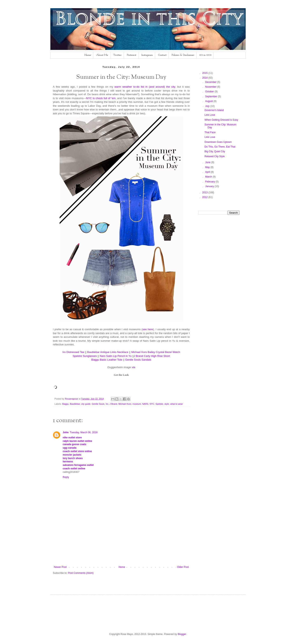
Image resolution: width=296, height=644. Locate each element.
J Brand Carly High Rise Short (152, 356)
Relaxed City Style (215, 156)
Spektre (159, 404)
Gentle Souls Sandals (138, 360)
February (210, 182)
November (211, 87)
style (167, 404)
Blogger (182, 634)
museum (137, 404)
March (209, 177)
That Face (210, 132)
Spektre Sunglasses (85, 356)
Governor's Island (214, 110)
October (210, 92)
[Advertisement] (128, 551)
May (208, 167)
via (134, 367)
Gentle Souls (98, 404)
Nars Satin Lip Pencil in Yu (116, 356)
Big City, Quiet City (215, 151)
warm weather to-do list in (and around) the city (145, 87)
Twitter (117, 55)
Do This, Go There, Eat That (220, 147)
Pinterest (132, 55)
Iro (107, 404)
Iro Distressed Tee (73, 352)
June (208, 162)
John (66, 432)
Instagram (147, 55)
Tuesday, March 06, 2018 (84, 432)
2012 (205, 197)
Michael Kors (125, 404)
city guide (86, 404)
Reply (66, 477)
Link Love (210, 115)
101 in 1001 (205, 55)
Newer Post (60, 567)
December (211, 82)
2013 (205, 193)
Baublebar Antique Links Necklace (108, 352)
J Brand (113, 404)
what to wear (176, 404)
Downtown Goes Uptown (218, 142)
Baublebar (75, 404)
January (210, 186)
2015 (205, 73)
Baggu (65, 404)
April (208, 172)
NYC (152, 404)
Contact (162, 55)
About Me (102, 55)
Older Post (183, 567)
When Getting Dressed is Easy (221, 120)
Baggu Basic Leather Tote (107, 360)
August (209, 101)
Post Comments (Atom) (81, 573)
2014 (205, 78)
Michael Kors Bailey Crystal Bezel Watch (156, 352)
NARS (145, 404)
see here (148, 329)
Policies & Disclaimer (183, 55)
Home (88, 55)
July (208, 106)
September (212, 96)
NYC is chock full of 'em (101, 98)
